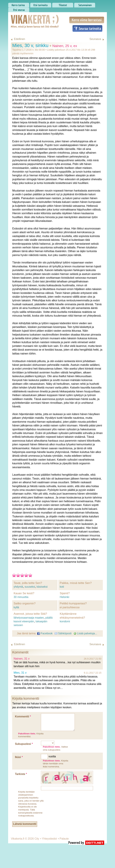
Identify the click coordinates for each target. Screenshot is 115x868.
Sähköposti (63, 633)
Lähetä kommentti (25, 824)
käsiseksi (42, 587)
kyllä (16, 607)
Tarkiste (21, 774)
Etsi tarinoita (41, 4)
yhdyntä (18, 587)
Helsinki (64, 597)
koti (62, 587)
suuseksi (30, 587)
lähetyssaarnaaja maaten (29, 618)
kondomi (65, 621)
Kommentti (23, 716)
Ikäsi (19, 757)
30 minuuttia (21, 597)
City (37, 839)
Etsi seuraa (19, 9)
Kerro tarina (19, 4)
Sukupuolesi (24, 744)
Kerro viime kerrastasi (87, 20)
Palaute (64, 839)
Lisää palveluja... (85, 633)
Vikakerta (26, 18)
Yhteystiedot (49, 839)
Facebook (45, 633)
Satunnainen (85, 4)
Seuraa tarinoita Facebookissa (87, 28)
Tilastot (63, 4)
